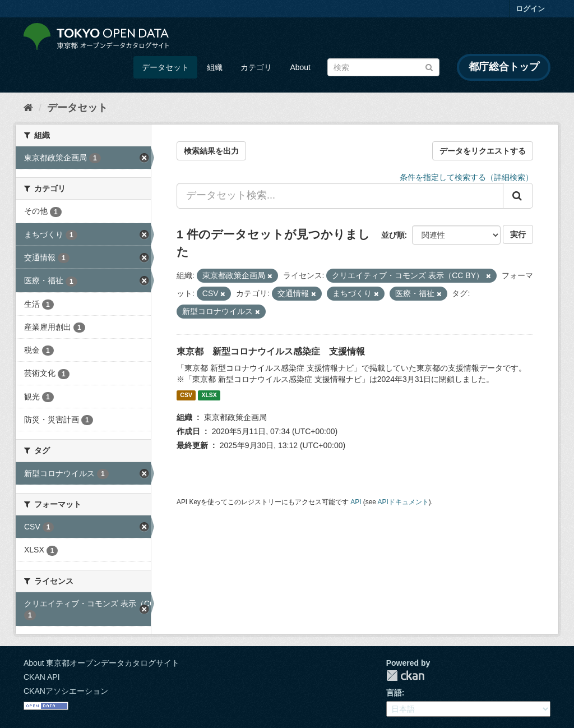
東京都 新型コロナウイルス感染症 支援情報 (271, 351)
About (300, 67)
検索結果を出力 (211, 151)
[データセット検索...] (340, 196)
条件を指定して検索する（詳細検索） (466, 177)
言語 (394, 693)
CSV (186, 395)
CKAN (405, 676)
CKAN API (42, 677)
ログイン (530, 9)
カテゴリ (256, 67)
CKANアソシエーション (66, 691)
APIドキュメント (403, 502)
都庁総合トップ (504, 67)
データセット (165, 67)
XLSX (209, 395)
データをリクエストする (483, 151)
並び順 (393, 235)
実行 (518, 234)
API (356, 502)
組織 (215, 67)
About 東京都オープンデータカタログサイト (101, 663)
